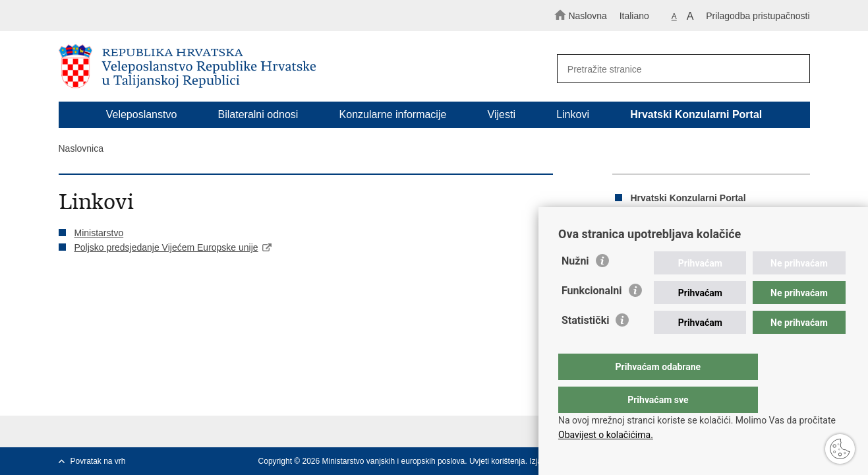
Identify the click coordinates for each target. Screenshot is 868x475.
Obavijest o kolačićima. (606, 435)
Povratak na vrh (98, 461)
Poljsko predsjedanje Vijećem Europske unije (166, 247)
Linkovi (573, 114)
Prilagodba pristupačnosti (758, 16)
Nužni (575, 287)
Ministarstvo (99, 233)
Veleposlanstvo (142, 114)
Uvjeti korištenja (497, 461)
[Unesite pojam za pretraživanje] (677, 69)
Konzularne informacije (393, 114)
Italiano (634, 16)
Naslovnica (81, 148)
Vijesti (502, 114)
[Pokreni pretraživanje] (794, 69)
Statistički (585, 347)
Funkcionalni (592, 317)
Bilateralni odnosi (258, 114)
